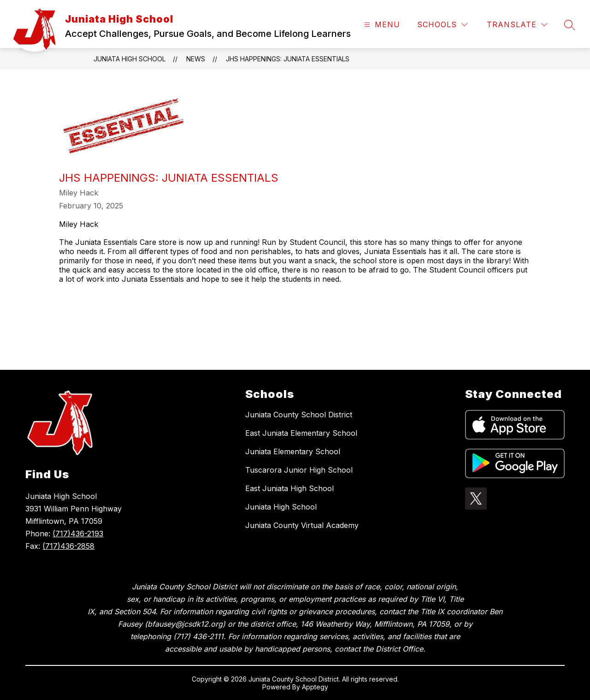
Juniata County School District (299, 415)
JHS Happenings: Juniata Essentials (288, 59)
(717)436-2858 (68, 546)
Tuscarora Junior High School (299, 470)
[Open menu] (381, 25)
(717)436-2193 (78, 534)
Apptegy (315, 687)
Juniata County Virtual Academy (302, 525)
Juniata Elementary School (293, 451)
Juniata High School (130, 59)
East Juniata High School (289, 488)
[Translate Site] (517, 25)
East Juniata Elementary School (301, 433)
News (196, 59)
